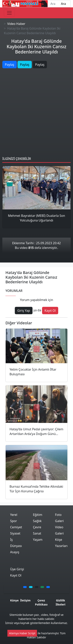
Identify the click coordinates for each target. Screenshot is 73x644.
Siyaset (15, 533)
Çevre (37, 527)
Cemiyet (16, 527)
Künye (14, 600)
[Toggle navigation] (9, 13)
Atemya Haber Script (22, 633)
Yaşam (38, 540)
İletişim (25, 600)
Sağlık (37, 521)
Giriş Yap (24, 311)
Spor (14, 521)
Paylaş (10, 65)
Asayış (15, 552)
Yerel (14, 515)
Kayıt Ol (50, 311)
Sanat (37, 533)
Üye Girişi (17, 569)
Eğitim (38, 515)
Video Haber (16, 24)
